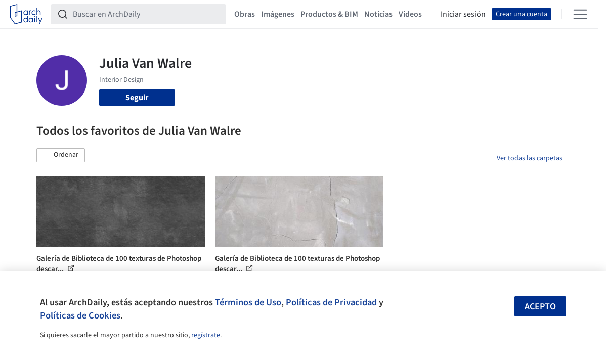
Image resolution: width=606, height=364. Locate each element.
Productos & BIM (329, 14)
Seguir (137, 98)
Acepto (540, 307)
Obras (245, 14)
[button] (61, 155)
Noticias (378, 14)
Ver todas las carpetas (530, 158)
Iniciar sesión (463, 14)
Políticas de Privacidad (331, 302)
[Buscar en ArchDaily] (146, 14)
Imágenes (278, 14)
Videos (410, 14)
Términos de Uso (248, 302)
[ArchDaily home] (26, 14)
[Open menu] (580, 14)
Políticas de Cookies (80, 315)
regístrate (206, 335)
